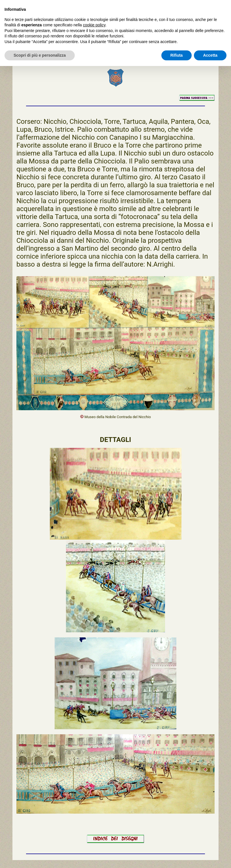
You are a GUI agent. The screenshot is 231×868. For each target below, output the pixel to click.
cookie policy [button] (94, 25)
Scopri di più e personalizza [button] (40, 55)
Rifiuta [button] (177, 55)
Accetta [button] (210, 55)
